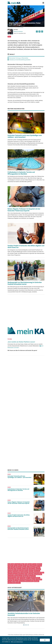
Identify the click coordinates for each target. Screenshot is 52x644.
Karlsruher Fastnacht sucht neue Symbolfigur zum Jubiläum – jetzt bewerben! (19, 477)
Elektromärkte (11, 583)
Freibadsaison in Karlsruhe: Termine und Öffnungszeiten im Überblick (21, 173)
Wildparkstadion (18, 576)
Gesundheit (25, 569)
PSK (28, 566)
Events (30, 564)
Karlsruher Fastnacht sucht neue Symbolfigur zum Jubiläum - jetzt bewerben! (25, 136)
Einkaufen (19, 567)
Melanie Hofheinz (18, 32)
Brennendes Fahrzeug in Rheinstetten (19, 58)
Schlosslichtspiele (36, 578)
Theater (42, 573)
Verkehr (10, 573)
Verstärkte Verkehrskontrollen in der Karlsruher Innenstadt (24, 614)
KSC (26, 564)
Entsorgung (22, 578)
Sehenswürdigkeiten (13, 574)
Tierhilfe (38, 567)
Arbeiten (31, 571)
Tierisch (40, 566)
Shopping (37, 573)
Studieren (38, 569)
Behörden (30, 574)
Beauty (33, 580)
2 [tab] (25, 625)
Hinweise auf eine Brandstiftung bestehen (20, 60)
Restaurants (37, 571)
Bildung (24, 567)
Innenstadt (21, 574)
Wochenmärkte (29, 581)
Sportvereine (32, 576)
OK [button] (45, 640)
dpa (9, 564)
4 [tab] (28, 625)
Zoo (9, 567)
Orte (26, 574)
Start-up (28, 578)
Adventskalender (38, 574)
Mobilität (39, 564)
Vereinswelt (23, 580)
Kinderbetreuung (12, 578)
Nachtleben (11, 576)
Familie (10, 571)
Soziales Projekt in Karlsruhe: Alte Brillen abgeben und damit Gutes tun (26, 247)
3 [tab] (27, 625)
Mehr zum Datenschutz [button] (17, 642)
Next (42, 597)
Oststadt (29, 580)
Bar (18, 578)
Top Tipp (10, 581)
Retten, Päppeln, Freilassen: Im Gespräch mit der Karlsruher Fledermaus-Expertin (24, 210)
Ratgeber (31, 573)
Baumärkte (36, 581)
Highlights (26, 576)
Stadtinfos (10, 566)
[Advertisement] (26, 310)
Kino (15, 569)
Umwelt (29, 567)
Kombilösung (33, 566)
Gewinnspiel (32, 569)
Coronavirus (17, 564)
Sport (23, 564)
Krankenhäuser (24, 573)
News (9, 37)
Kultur (25, 566)
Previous (10, 597)
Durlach (17, 580)
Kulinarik (13, 567)
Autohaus (18, 583)
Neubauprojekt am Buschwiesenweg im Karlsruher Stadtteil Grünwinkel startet (25, 283)
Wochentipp (15, 571)
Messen (20, 566)
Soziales (21, 571)
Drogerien (16, 581)
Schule (26, 571)
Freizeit (34, 564)
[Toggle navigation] (43, 3)
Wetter (33, 567)
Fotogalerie (39, 580)
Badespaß (10, 569)
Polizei (16, 566)
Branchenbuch (16, 573)
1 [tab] (24, 625)
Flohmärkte (22, 581)
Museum (19, 569)
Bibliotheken (11, 580)
